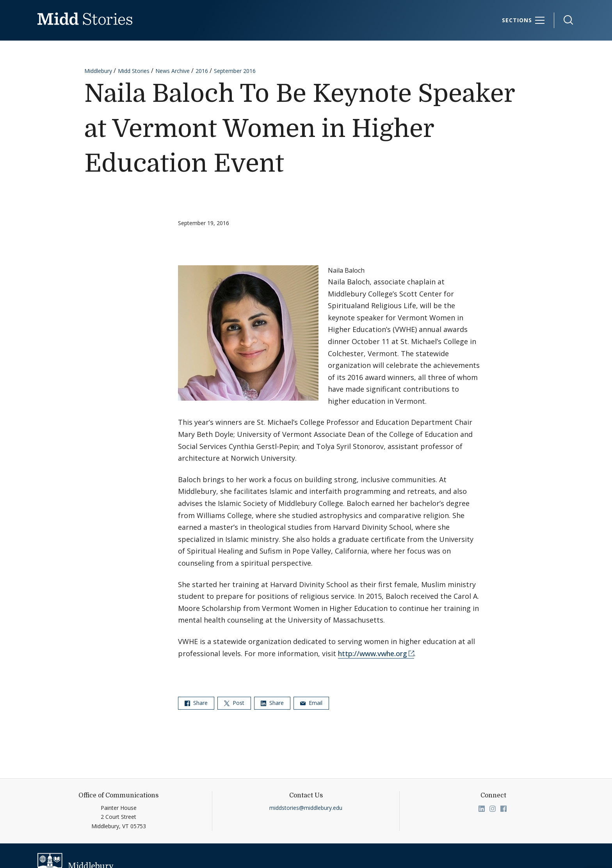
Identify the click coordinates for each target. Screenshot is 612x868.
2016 (202, 71)
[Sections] (523, 20)
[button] (564, 20)
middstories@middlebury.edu (306, 808)
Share (196, 703)
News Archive (173, 71)
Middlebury (98, 71)
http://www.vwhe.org (373, 653)
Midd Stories (134, 71)
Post (234, 703)
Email (311, 703)
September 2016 (235, 71)
